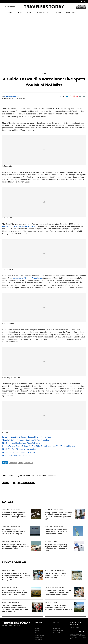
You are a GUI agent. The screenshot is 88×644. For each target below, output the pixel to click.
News (13, 571)
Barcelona (13, 463)
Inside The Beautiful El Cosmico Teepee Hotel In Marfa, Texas (27, 437)
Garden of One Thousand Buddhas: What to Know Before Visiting (56, 575)
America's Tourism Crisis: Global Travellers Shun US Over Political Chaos (56, 532)
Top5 (37, 633)
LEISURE (20, 13)
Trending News (16, 510)
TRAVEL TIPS (57, 13)
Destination (15, 602)
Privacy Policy (57, 633)
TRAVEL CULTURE (42, 13)
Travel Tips (39, 637)
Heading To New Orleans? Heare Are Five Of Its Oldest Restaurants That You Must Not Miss (39, 446)
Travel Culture (59, 588)
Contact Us (56, 628)
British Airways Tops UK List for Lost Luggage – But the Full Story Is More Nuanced (15, 547)
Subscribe (81, 8)
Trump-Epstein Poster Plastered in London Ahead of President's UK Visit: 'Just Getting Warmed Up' (58, 516)
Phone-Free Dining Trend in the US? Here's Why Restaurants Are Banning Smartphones (58, 592)
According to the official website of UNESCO (20, 226)
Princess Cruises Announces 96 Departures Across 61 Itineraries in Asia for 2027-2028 (58, 607)
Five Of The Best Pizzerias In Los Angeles (19, 449)
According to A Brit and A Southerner (28, 278)
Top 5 (44, 73)
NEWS (10, 13)
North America (60, 571)
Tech (55, 542)
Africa (15, 588)
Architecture (28, 463)
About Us (56, 626)
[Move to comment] (84, 96)
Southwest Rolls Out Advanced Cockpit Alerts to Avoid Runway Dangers (14, 532)
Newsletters (82, 5)
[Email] (80, 96)
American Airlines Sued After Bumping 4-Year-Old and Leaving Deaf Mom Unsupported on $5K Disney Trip (16, 577)
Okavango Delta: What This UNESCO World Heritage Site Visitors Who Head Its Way (14, 592)
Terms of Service (58, 631)
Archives (38, 626)
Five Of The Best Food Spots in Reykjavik (19, 452)
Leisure (38, 631)
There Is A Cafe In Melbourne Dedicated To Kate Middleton (25, 440)
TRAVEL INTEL (71, 13)
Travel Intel (39, 640)
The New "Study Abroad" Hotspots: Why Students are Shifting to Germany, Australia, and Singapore (15, 608)
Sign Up (82, 631)
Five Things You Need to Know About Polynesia (21, 443)
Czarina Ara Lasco (12, 96)
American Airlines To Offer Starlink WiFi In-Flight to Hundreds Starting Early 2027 (15, 515)
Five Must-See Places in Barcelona (16, 455)
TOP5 (29, 13)
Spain (20, 463)
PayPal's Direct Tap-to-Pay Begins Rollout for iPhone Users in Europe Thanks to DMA (56, 548)
